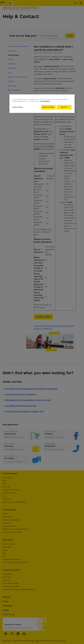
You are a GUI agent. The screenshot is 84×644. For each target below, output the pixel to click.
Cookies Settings (18, 107)
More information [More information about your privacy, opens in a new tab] (45, 101)
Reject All (64, 107)
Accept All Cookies (48, 107)
